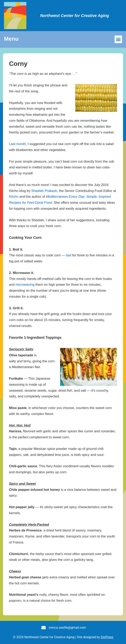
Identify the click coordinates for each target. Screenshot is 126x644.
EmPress (107, 637)
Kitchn (14, 197)
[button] (118, 39)
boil (68, 255)
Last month (17, 144)
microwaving (25, 285)
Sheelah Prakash (44, 191)
